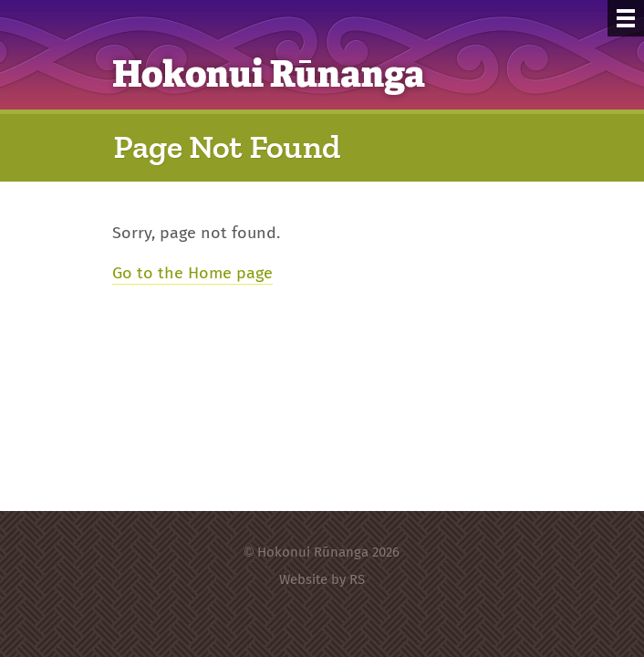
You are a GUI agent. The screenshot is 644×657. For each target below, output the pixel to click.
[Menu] (626, 18)
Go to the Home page (192, 272)
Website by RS (322, 579)
